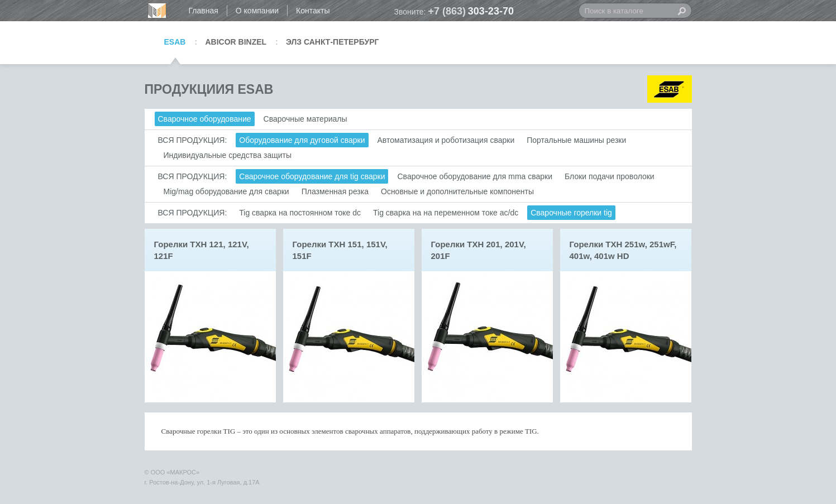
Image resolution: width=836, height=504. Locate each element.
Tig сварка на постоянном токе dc (300, 213)
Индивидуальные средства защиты (228, 155)
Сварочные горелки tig (571, 213)
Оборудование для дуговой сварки (302, 140)
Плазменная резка (335, 191)
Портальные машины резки (576, 140)
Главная (204, 11)
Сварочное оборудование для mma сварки (475, 176)
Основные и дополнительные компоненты (457, 191)
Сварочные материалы (305, 119)
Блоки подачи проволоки (610, 176)
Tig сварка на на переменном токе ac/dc (446, 213)
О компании (257, 11)
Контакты (313, 11)
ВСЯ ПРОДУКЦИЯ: (193, 140)
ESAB (175, 42)
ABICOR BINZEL (236, 42)
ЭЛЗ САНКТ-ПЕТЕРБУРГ (332, 42)
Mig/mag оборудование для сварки (226, 191)
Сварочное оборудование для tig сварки (312, 176)
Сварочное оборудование (205, 119)
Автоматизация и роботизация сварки (446, 140)
